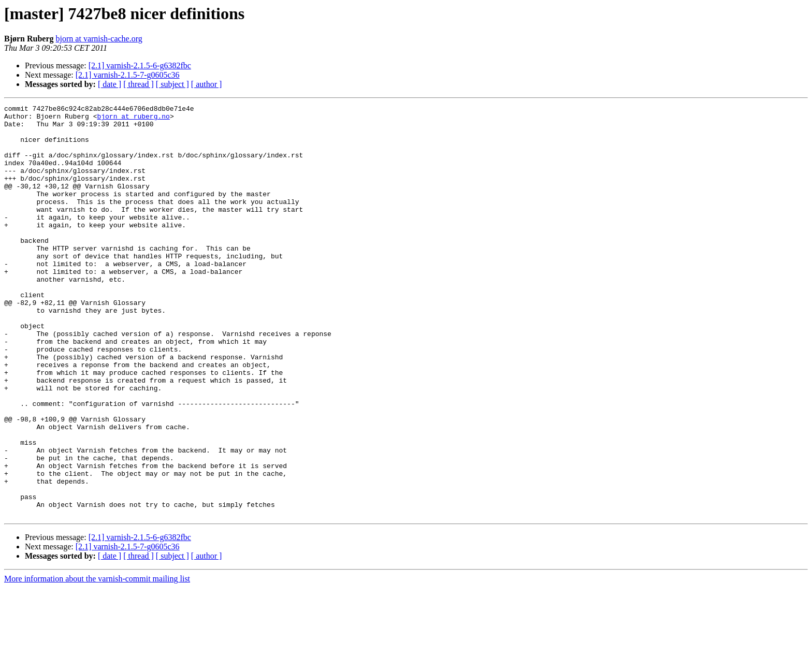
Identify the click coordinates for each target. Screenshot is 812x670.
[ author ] (207, 84)
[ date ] (110, 84)
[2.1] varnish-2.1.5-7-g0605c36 (128, 75)
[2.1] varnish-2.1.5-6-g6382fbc (140, 65)
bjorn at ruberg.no (133, 119)
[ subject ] (172, 84)
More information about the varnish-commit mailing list (97, 661)
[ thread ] (139, 84)
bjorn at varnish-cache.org (99, 39)
